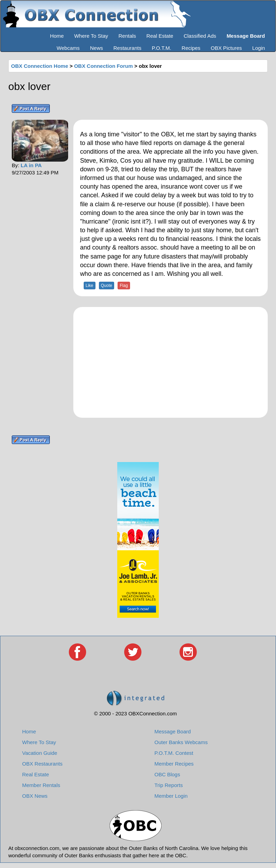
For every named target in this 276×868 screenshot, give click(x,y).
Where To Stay (91, 36)
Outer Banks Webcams (181, 742)
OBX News (35, 796)
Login (259, 48)
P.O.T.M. (162, 48)
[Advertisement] (171, 362)
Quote (107, 286)
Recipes (191, 48)
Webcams (68, 48)
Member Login (171, 796)
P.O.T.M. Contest (174, 753)
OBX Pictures (226, 48)
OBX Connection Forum (103, 66)
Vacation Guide (40, 753)
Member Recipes (174, 764)
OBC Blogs (167, 774)
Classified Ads (200, 36)
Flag (124, 286)
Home (57, 36)
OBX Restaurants (42, 764)
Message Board (173, 731)
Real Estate (160, 36)
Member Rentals (41, 785)
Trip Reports (169, 785)
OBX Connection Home (40, 66)
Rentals (127, 36)
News (96, 48)
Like (90, 286)
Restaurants (127, 48)
